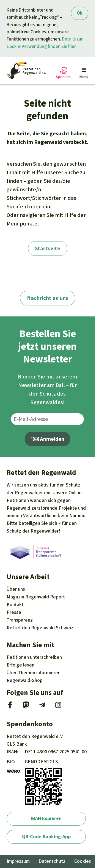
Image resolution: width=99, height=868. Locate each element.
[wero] (13, 771)
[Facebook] (10, 707)
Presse (14, 612)
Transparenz (20, 620)
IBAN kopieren (46, 818)
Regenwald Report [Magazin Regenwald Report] (36, 597)
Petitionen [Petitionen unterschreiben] (34, 657)
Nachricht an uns (48, 298)
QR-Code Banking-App (46, 837)
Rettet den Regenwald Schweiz (40, 628)
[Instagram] (58, 707)
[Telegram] (42, 707)
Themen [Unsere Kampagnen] (34, 673)
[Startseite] (26, 70)
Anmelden (48, 439)
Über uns (16, 589)
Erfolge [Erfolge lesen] (20, 665)
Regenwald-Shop (25, 680)
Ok (80, 13)
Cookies (83, 861)
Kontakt (15, 604)
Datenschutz (52, 861)
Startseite (48, 248)
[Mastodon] (26, 707)
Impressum (18, 861)
